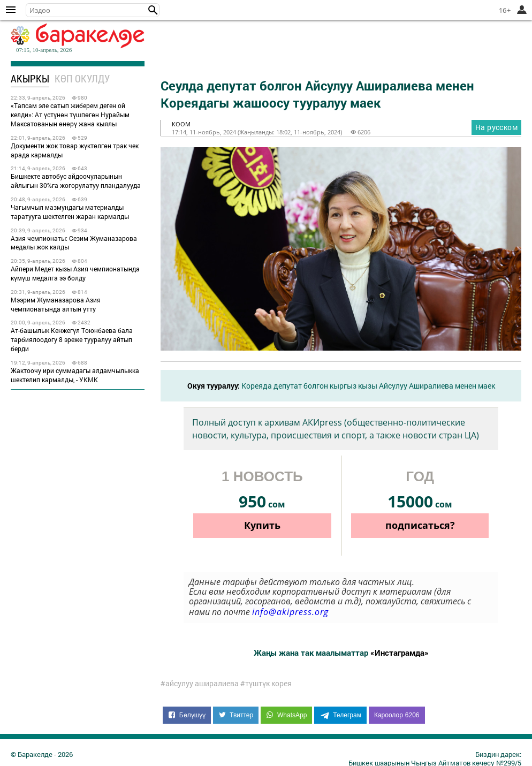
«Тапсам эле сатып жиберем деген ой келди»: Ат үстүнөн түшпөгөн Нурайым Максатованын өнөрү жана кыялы (70, 115)
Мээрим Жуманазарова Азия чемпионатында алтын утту (56, 304)
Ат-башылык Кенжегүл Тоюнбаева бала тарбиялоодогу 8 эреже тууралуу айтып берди (72, 339)
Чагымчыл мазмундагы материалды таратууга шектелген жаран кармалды (70, 212)
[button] (153, 10)
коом (181, 124)
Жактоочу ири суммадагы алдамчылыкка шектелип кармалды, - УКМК (75, 375)
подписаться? (420, 525)
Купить (262, 525)
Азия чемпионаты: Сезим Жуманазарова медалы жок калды (74, 243)
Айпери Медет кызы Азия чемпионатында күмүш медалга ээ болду (75, 273)
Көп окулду (82, 78)
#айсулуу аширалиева (200, 684)
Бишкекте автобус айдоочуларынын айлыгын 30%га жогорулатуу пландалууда (76, 181)
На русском (496, 127)
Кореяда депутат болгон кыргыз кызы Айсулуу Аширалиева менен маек (368, 386)
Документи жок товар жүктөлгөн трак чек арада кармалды (75, 150)
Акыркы (30, 78)
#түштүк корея (266, 684)
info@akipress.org (290, 612)
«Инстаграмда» (400, 653)
